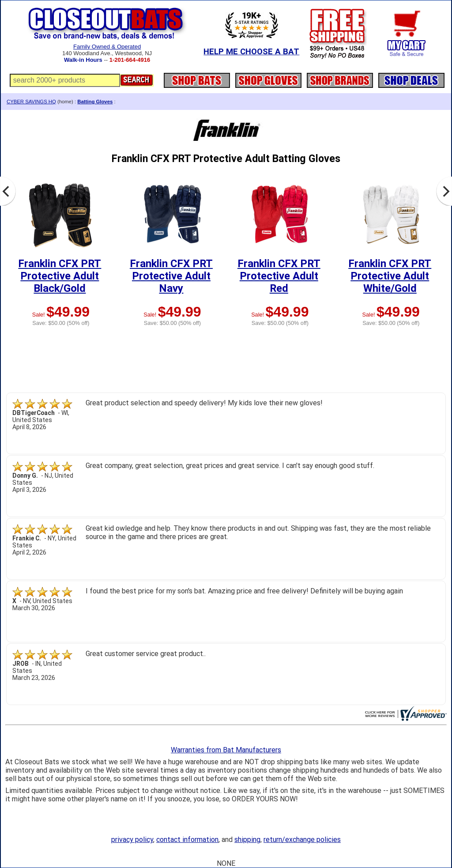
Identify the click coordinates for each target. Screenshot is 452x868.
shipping (247, 840)
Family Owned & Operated (107, 47)
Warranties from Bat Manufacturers (226, 750)
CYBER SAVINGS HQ (31, 102)
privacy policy (132, 840)
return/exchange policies (302, 840)
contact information (187, 840)
